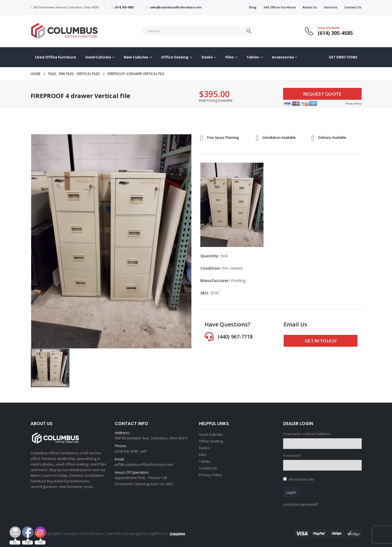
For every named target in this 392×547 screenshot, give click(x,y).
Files (229, 57)
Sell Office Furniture (280, 7)
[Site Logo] (66, 31)
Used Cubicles (98, 57)
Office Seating (175, 57)
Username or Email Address (307, 434)
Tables (253, 57)
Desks (207, 57)
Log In (291, 492)
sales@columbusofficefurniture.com (174, 7)
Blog (253, 7)
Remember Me (302, 479)
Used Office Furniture (56, 57)
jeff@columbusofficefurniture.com (144, 464)
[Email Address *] (234, 519)
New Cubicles (136, 57)
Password (292, 455)
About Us (310, 7)
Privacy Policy (210, 475)
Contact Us (353, 7)
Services (331, 7)
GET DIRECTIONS (343, 57)
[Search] (249, 31)
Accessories (283, 57)
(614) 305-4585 (123, 7)
